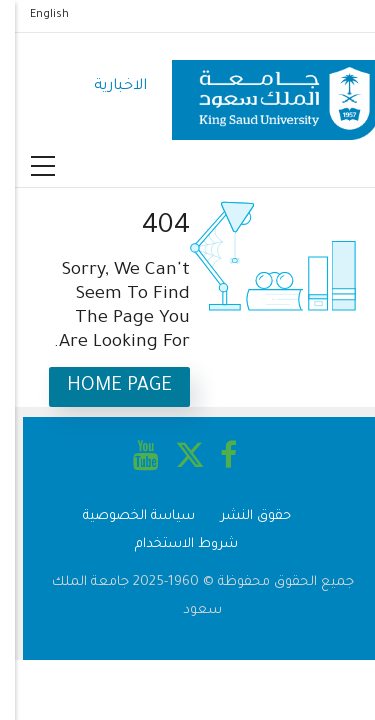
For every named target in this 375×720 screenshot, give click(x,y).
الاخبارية (105, 86)
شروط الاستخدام (171, 544)
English (34, 15)
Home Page (104, 386)
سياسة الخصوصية (124, 516)
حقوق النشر (241, 516)
